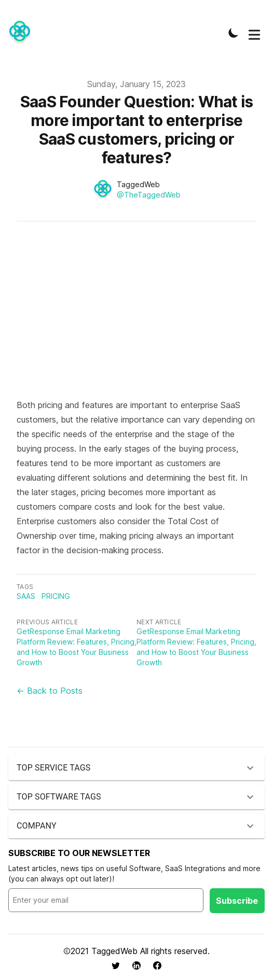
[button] (136, 768)
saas (26, 596)
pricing (56, 596)
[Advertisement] (136, 315)
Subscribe (237, 901)
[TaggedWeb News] (23, 33)
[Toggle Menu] (254, 33)
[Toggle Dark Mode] (234, 33)
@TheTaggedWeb (149, 195)
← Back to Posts (50, 691)
